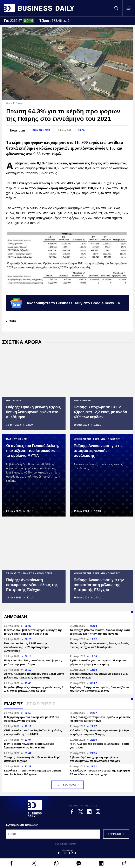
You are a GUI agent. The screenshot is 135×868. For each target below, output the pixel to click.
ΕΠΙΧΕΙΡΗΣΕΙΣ (42, 130)
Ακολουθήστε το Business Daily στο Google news (65, 303)
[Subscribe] (114, 834)
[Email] (53, 834)
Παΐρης (12, 321)
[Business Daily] (35, 809)
